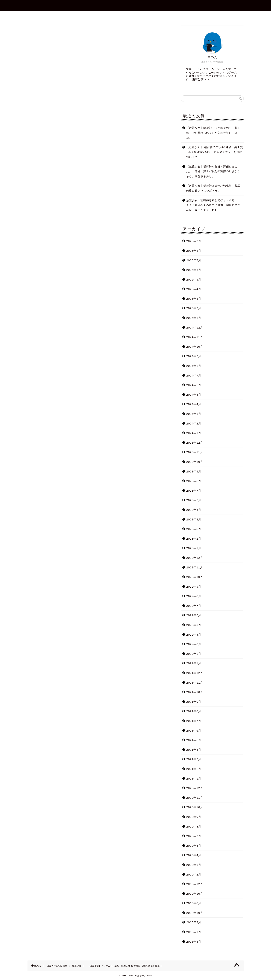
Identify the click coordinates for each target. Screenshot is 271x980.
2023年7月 (194, 491)
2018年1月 (194, 932)
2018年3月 (194, 922)
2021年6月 (194, 730)
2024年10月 (195, 347)
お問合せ (139, 16)
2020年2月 (194, 874)
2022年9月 (194, 587)
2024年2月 (194, 423)
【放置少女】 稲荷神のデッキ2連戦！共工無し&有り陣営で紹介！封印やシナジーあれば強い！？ (214, 152)
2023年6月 (194, 500)
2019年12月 (195, 884)
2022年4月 (194, 635)
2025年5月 (194, 279)
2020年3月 (194, 865)
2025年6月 (194, 270)
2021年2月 (194, 769)
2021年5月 (194, 740)
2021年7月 (194, 721)
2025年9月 (194, 241)
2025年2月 (194, 308)
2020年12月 (195, 788)
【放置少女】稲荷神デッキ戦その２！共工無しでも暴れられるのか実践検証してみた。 (213, 133)
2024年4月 (194, 404)
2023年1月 (194, 548)
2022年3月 (194, 644)
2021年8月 (194, 711)
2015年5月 (194, 942)
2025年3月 (194, 299)
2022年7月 (194, 606)
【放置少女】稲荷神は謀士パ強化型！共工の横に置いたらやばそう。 (213, 188)
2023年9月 (194, 471)
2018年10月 (195, 913)
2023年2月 (194, 539)
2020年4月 (194, 855)
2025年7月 (194, 260)
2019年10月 (195, 894)
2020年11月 (195, 798)
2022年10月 (195, 577)
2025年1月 (194, 318)
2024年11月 (195, 337)
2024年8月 (194, 366)
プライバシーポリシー (170, 16)
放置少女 (34, 31)
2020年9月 (194, 817)
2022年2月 (194, 654)
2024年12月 (195, 327)
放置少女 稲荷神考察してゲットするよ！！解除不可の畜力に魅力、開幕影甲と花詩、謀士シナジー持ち (213, 205)
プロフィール (114, 16)
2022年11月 (195, 567)
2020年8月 (194, 826)
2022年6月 (194, 615)
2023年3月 (194, 529)
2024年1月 (194, 433)
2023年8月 (194, 481)
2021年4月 (194, 750)
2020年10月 (195, 807)
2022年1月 (194, 663)
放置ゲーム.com (136, 5)
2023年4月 (194, 519)
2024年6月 (194, 385)
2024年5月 (194, 395)
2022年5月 (194, 625)
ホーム (91, 16)
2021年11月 (195, 683)
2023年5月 (194, 510)
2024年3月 (194, 414)
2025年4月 (194, 289)
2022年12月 (195, 558)
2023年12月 (195, 443)
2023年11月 (195, 452)
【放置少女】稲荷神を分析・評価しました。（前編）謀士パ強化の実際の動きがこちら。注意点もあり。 (213, 171)
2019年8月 (194, 903)
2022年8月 (194, 596)
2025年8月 (194, 251)
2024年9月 (194, 356)
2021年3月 (194, 759)
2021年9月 (194, 702)
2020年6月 (194, 846)
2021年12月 (195, 673)
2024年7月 (194, 375)
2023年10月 (195, 462)
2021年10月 (195, 692)
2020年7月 (194, 836)
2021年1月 (194, 778)
